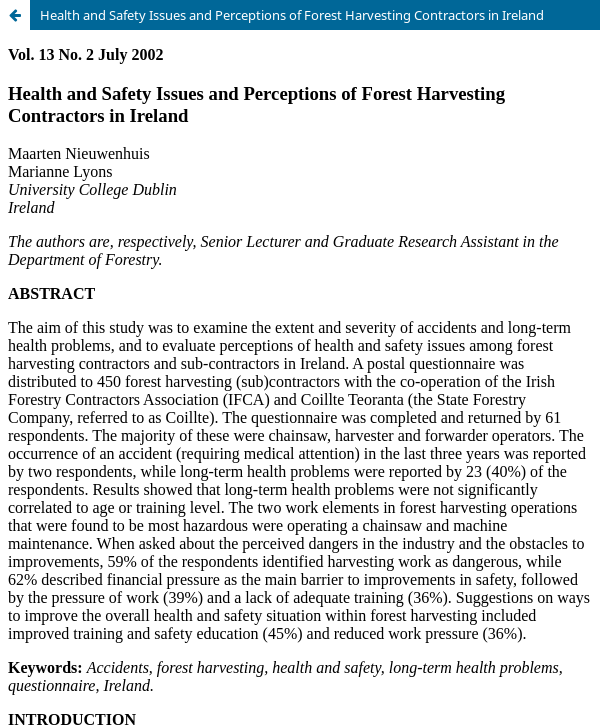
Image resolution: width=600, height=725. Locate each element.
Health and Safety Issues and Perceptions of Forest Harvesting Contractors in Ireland (292, 15)
